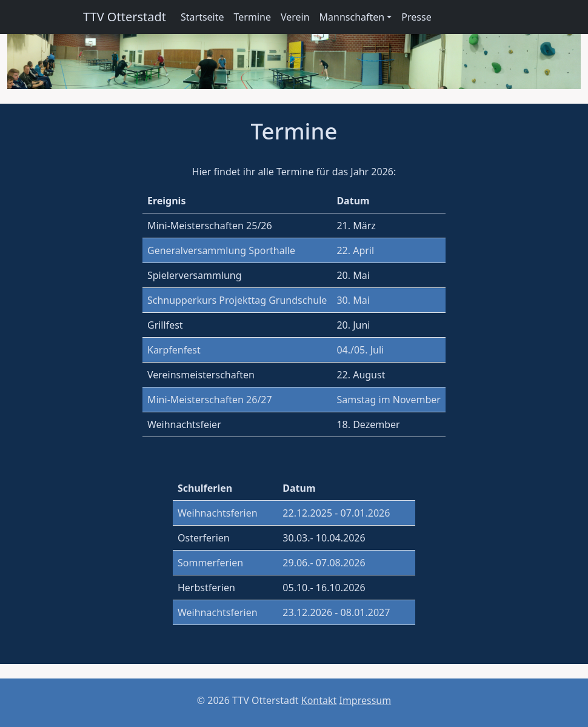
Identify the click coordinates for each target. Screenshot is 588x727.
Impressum (365, 700)
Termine (252, 17)
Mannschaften (352, 17)
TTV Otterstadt (125, 17)
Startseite (202, 17)
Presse (416, 17)
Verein (295, 17)
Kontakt (319, 700)
